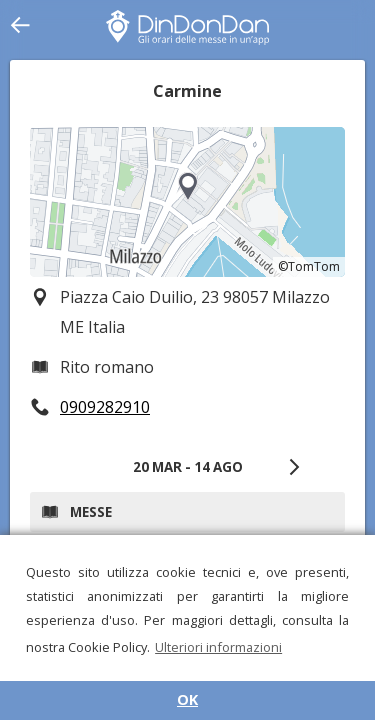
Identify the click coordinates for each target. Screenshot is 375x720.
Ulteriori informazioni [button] (218, 647)
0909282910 (105, 407)
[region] (187, 202)
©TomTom (309, 266)
